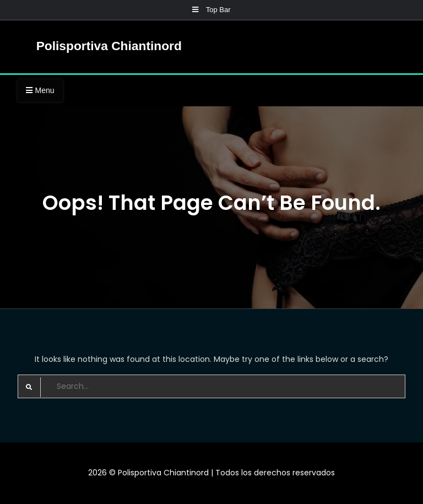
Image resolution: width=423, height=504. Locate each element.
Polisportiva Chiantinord (109, 46)
